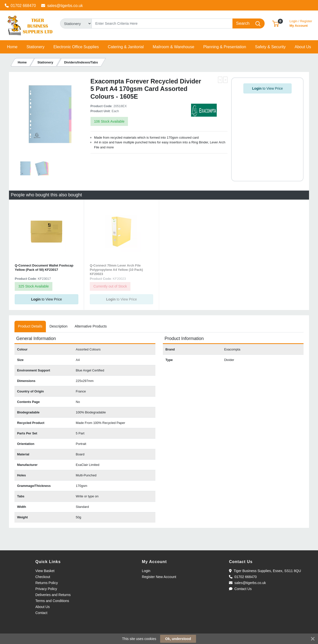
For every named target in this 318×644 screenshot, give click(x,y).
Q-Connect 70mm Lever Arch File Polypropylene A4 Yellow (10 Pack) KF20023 (116, 270)
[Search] (162, 23)
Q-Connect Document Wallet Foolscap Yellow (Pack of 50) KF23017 (44, 268)
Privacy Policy (46, 589)
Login (146, 571)
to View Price (267, 88)
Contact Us (240, 589)
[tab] (30, 326)
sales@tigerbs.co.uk (62, 6)
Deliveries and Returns (53, 595)
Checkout (43, 577)
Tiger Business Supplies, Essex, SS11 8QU (265, 571)
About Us (43, 607)
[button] (275, 23)
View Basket (45, 571)
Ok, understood (178, 639)
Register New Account (159, 577)
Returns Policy (47, 583)
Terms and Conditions (52, 601)
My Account (301, 23)
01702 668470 (20, 6)
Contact (41, 613)
